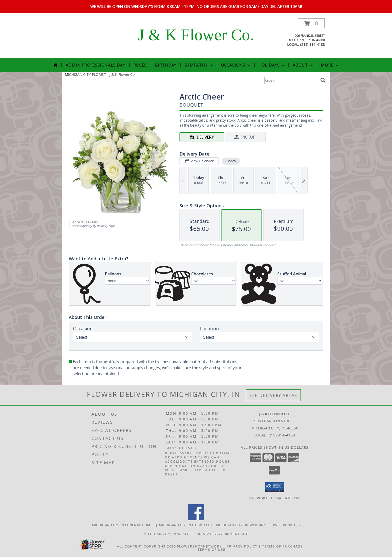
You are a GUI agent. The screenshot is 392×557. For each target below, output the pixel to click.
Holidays (272, 65)
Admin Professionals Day (95, 65)
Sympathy (199, 65)
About (303, 65)
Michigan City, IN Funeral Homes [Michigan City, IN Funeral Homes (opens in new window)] (123, 525)
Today (231, 161)
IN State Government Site (223, 533)
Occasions (236, 65)
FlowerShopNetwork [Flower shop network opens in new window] (200, 546)
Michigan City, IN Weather (169, 533)
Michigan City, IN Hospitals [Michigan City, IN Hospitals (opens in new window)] (185, 525)
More (330, 65)
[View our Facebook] (196, 519)
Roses (140, 65)
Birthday (166, 65)
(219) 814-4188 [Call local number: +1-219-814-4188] (312, 44)
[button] (311, 23)
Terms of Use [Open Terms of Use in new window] (212, 549)
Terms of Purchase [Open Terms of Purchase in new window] (282, 546)
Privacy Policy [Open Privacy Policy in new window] (242, 546)
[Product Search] (291, 81)
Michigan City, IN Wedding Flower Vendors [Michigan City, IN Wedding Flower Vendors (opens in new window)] (258, 525)
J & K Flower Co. (196, 35)
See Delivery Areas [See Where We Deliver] (273, 395)
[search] (323, 80)
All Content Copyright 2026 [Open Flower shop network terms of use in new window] (146, 546)
